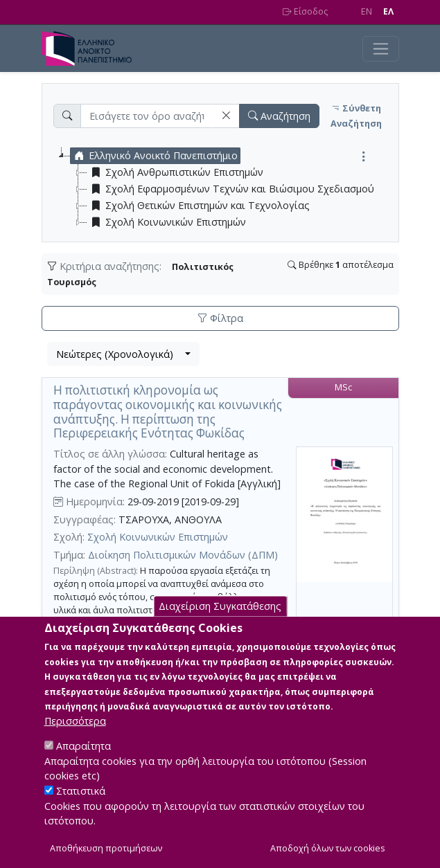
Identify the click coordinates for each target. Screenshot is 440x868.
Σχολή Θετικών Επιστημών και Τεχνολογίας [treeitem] (199, 206)
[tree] (226, 189)
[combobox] (123, 354)
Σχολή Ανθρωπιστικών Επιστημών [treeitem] (175, 172)
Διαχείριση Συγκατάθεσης (220, 623)
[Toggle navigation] (381, 49)
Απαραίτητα (83, 763)
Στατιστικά (81, 808)
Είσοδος (305, 11)
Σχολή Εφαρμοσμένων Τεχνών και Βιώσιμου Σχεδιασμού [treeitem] (231, 189)
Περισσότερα (75, 738)
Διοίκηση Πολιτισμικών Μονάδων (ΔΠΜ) (183, 555)
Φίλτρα (220, 318)
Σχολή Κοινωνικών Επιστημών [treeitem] (167, 222)
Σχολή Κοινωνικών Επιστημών (158, 537)
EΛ (388, 11)
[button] (226, 116)
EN (367, 11)
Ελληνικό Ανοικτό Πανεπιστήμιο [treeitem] (154, 156)
